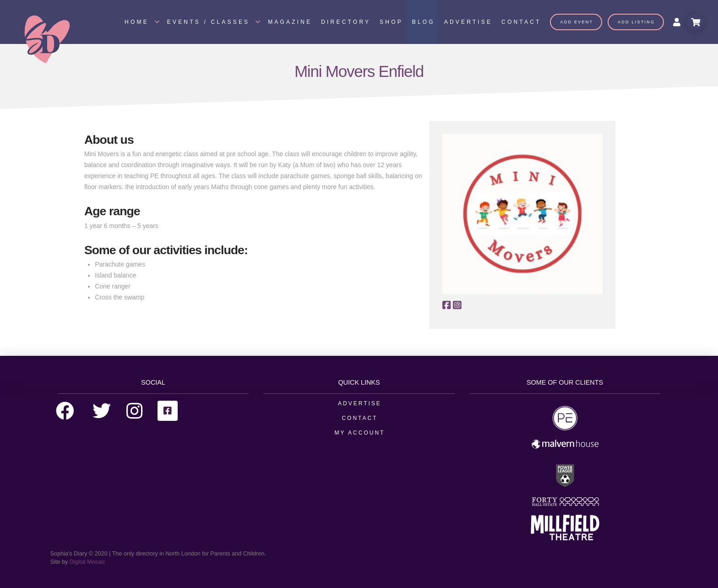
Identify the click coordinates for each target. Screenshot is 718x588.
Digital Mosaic (87, 562)
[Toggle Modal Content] (695, 22)
